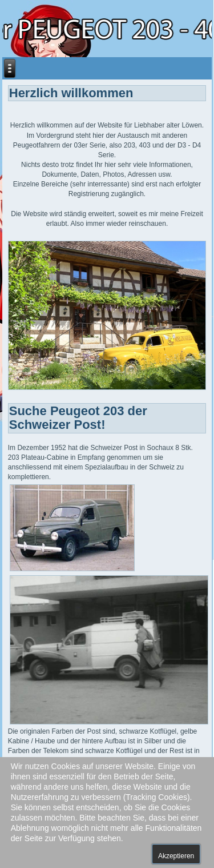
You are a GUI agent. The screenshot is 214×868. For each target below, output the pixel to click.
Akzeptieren (176, 856)
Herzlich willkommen (71, 93)
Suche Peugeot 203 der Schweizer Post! (78, 418)
